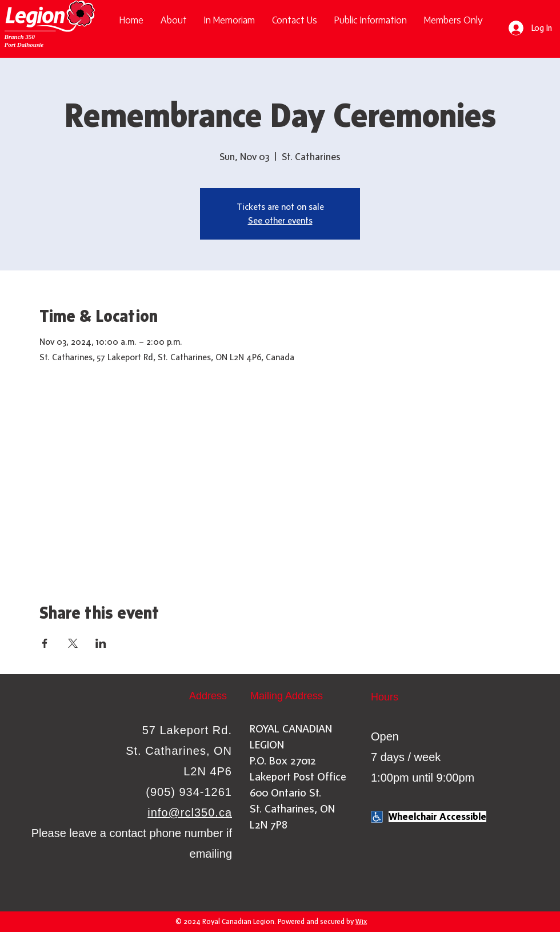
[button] (371, 20)
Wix (361, 921)
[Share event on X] (73, 643)
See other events (280, 220)
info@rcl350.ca (190, 812)
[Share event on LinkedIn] (101, 643)
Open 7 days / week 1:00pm (406, 757)
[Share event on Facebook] (45, 643)
